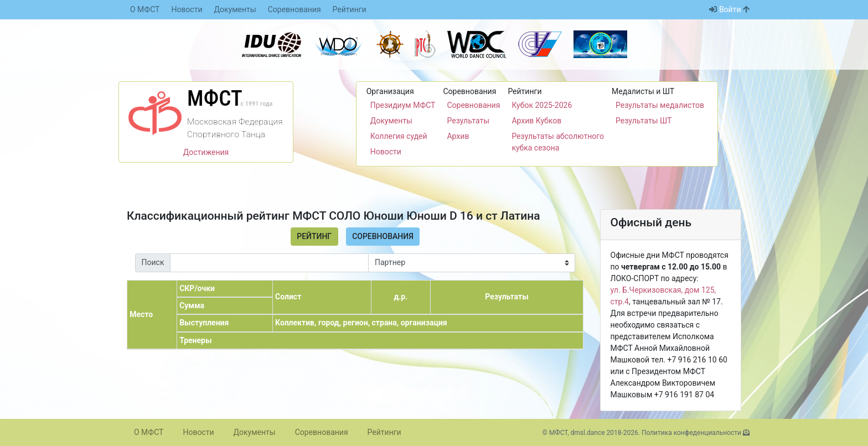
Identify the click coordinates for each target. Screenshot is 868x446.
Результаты (468, 121)
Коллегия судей (399, 136)
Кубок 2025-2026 (542, 105)
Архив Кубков (536, 121)
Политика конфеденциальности (691, 433)
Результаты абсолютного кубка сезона (558, 142)
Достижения (206, 152)
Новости (187, 9)
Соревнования (294, 9)
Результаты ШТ (644, 121)
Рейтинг (314, 236)
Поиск (153, 262)
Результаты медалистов (660, 105)
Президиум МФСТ (403, 105)
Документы (235, 9)
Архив (458, 136)
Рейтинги (350, 9)
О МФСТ (145, 9)
